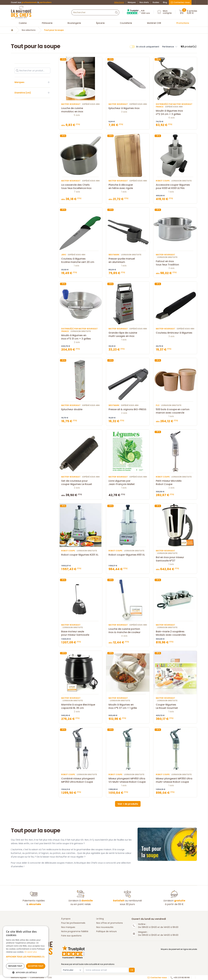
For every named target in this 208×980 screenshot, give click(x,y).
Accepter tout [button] (36, 966)
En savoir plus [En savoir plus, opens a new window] (31, 952)
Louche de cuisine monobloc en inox (80, 110)
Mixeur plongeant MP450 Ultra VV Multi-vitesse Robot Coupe (128, 780)
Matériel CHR (154, 23)
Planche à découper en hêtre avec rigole (128, 187)
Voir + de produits (128, 804)
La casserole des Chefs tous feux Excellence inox (80, 187)
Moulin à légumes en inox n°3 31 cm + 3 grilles (80, 337)
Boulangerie (74, 23)
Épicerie (100, 23)
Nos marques (68, 927)
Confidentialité (37, 978)
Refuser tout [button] (15, 966)
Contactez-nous (180, 2)
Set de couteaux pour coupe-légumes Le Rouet (80, 483)
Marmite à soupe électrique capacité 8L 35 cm (80, 706)
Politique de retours (106, 931)
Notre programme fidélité (75, 931)
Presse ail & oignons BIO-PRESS (128, 409)
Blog (165, 2)
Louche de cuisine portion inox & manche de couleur (128, 631)
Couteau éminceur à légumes (175, 333)
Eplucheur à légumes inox (128, 108)
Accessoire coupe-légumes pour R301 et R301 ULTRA (175, 187)
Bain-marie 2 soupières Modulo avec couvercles (175, 633)
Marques (132, 2)
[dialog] (26, 952)
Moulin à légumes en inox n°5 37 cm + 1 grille (128, 706)
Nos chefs (144, 2)
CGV (50, 978)
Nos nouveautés (105, 927)
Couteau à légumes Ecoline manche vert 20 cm (80, 260)
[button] (26, 958)
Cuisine (23, 23)
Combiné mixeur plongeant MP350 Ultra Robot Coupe (80, 780)
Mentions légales (19, 978)
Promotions (183, 23)
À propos (66, 919)
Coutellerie (126, 23)
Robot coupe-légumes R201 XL (80, 555)
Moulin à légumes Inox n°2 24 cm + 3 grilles (175, 113)
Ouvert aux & (31, 2)
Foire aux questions (71, 936)
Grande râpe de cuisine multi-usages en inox (128, 334)
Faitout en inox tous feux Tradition (175, 263)
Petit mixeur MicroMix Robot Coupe (175, 483)
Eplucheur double (80, 409)
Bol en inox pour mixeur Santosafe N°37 (175, 559)
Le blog (100, 919)
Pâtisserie (47, 23)
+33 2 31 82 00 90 (180, 978)
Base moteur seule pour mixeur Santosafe (80, 633)
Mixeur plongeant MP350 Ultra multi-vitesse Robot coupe (175, 780)
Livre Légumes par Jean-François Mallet (128, 483)
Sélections (119, 2)
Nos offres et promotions (110, 923)
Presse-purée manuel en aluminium (128, 260)
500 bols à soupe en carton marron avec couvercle (175, 411)
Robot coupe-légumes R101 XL (128, 555)
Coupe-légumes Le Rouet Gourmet (175, 706)
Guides (156, 2)
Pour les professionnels (73, 923)
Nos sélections (29, 30)
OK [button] (132, 970)
